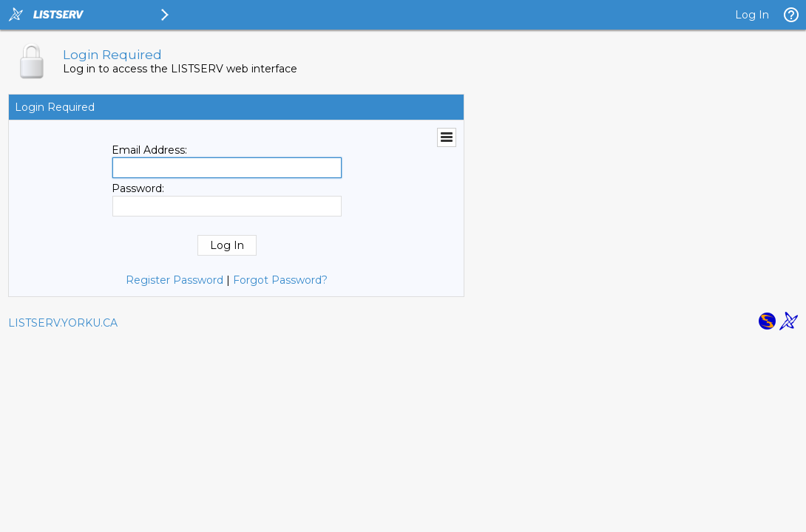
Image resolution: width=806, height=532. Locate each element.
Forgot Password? (280, 280)
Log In (752, 15)
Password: (138, 188)
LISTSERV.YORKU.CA (63, 323)
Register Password (175, 280)
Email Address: (149, 150)
